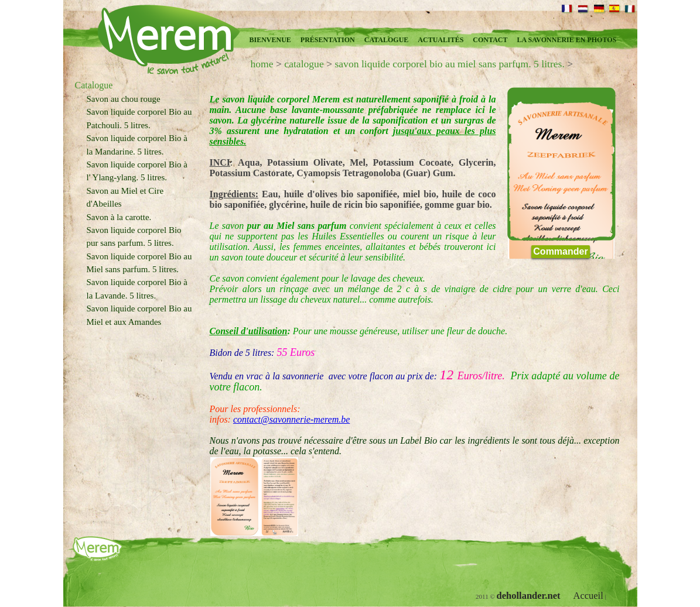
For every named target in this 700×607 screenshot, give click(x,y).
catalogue (304, 64)
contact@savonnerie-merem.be (291, 419)
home (262, 64)
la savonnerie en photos (566, 40)
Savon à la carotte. (119, 217)
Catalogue (387, 40)
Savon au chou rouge (124, 99)
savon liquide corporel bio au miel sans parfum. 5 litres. (449, 64)
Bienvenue (270, 40)
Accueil (588, 596)
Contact (490, 40)
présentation (328, 40)
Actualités (441, 40)
